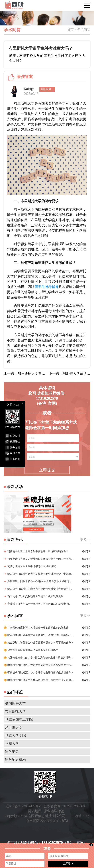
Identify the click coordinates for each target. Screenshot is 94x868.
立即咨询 (68, 863)
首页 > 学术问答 (79, 30)
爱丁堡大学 (14, 727)
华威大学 (12, 744)
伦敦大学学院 (15, 735)
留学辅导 (12, 751)
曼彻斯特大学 (15, 703)
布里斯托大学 (15, 711)
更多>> (85, 540)
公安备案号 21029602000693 (65, 806)
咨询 (48, 89)
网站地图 (35, 811)
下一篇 (70, 373)
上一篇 (25, 373)
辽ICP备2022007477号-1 (24, 806)
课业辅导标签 (54, 811)
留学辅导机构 (15, 760)
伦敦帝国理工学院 (19, 719)
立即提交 (47, 470)
